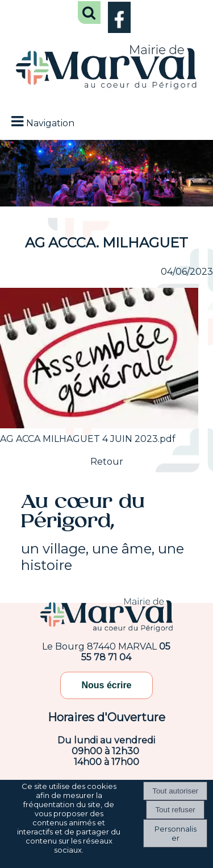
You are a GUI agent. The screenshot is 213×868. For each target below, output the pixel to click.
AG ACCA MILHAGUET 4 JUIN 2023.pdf (88, 439)
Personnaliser (176, 833)
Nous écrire (106, 685)
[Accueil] (106, 68)
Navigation (50, 123)
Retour (107, 462)
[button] (89, 13)
